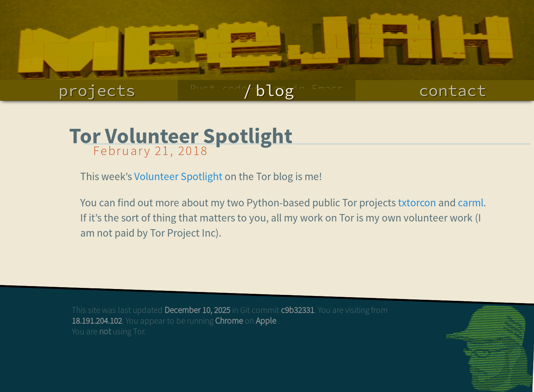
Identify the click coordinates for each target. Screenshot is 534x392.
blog (275, 90)
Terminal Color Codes (267, 47)
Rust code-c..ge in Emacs (267, 33)
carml (471, 202)
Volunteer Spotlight (178, 176)
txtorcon (417, 202)
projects (97, 90)
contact (453, 90)
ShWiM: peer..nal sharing (267, 60)
